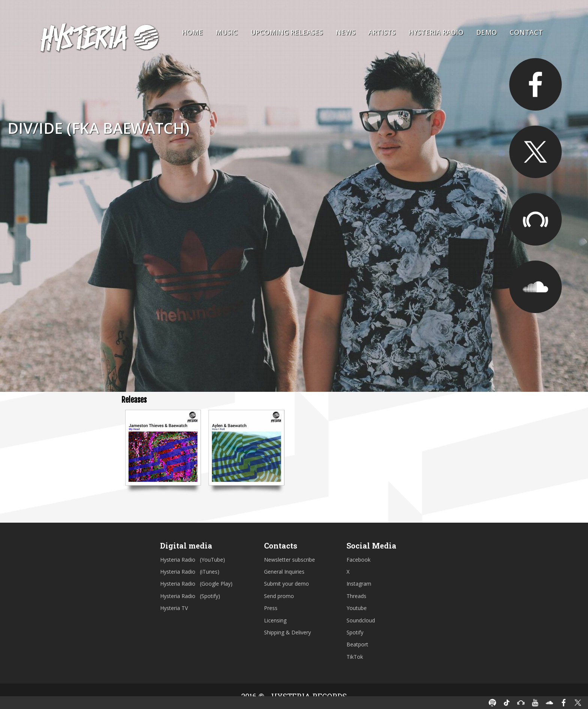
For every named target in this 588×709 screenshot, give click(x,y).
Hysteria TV (174, 608)
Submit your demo (286, 584)
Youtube (357, 608)
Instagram (359, 584)
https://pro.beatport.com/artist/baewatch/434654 (535, 219)
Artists (382, 32)
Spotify (355, 632)
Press (271, 608)
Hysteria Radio (436, 32)
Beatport (357, 644)
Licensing (275, 620)
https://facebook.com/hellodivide (535, 84)
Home (192, 32)
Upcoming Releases (287, 32)
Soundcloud (361, 620)
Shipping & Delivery (287, 632)
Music (227, 32)
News (346, 32)
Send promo (279, 596)
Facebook (358, 560)
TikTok (355, 657)
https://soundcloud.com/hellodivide (535, 287)
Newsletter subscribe (289, 560)
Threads (356, 596)
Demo (487, 32)
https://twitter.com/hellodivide (535, 152)
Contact (526, 32)
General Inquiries (284, 572)
